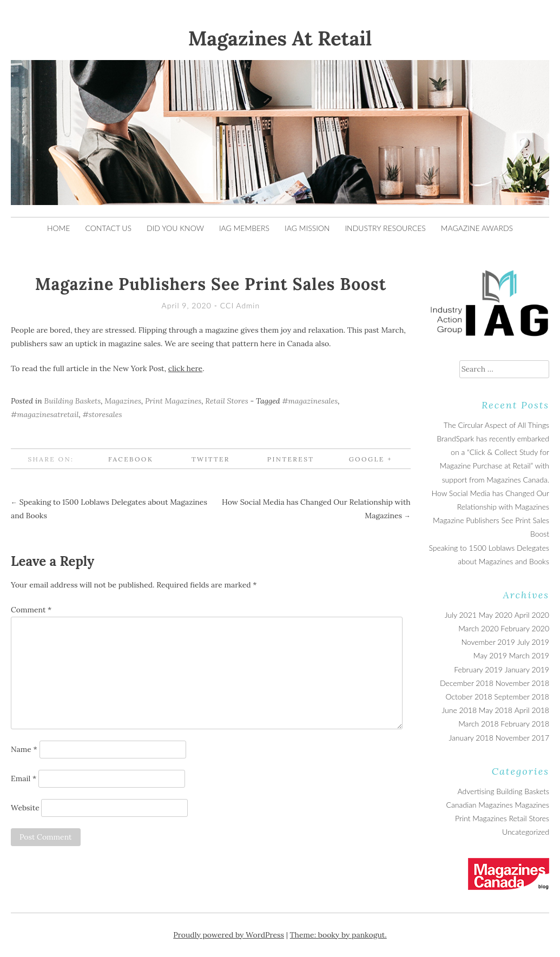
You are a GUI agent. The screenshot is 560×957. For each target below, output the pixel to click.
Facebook (131, 459)
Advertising (476, 791)
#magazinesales (310, 401)
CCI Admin (240, 305)
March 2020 (478, 628)
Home (58, 228)
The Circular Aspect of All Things (496, 425)
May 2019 (490, 655)
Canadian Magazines (479, 805)
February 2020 (525, 628)
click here (185, 368)
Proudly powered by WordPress (229, 935)
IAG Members (244, 228)
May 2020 (496, 615)
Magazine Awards (477, 228)
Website (25, 808)
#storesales (103, 414)
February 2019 (478, 669)
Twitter (211, 459)
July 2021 (461, 615)
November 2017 (522, 738)
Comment (31, 610)
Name (24, 749)
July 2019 (533, 642)
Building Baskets (73, 401)
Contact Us (108, 228)
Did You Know (175, 228)
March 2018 (478, 724)
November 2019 (488, 642)
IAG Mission (307, 228)
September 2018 (522, 697)
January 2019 (527, 669)
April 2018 (532, 710)
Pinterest (291, 459)
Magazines (123, 401)
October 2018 (469, 697)
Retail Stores (227, 401)
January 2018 (471, 738)
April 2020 (532, 615)
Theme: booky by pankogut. (338, 935)
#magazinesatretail (45, 414)
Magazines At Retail (280, 38)
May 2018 (496, 710)
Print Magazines (173, 401)
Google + (371, 459)
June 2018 (459, 710)
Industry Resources (385, 228)
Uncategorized (526, 832)
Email (24, 778)
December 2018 (467, 683)
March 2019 (529, 655)
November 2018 (522, 683)
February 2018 (525, 724)
